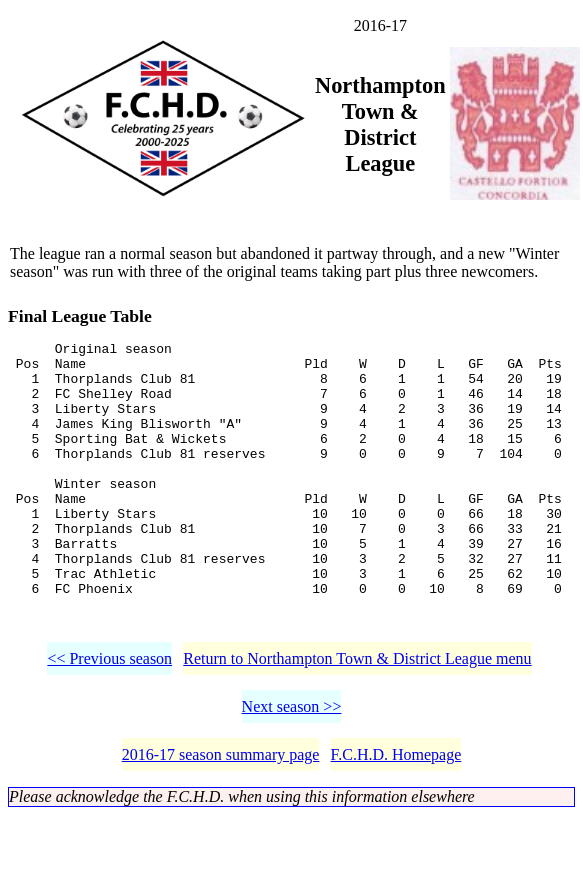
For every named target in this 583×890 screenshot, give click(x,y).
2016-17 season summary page (221, 811)
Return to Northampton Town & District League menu (357, 715)
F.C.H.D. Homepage (396, 811)
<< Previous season (109, 715)
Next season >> (292, 763)
